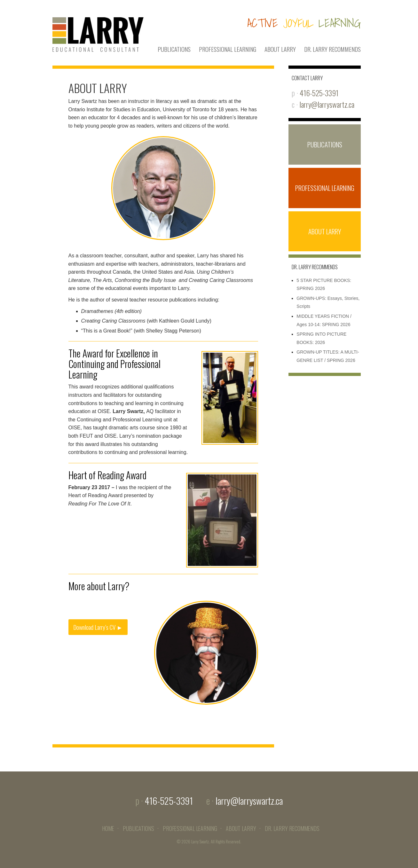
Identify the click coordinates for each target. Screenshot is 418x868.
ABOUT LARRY (280, 49)
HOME (108, 828)
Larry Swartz (200, 842)
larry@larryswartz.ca (327, 104)
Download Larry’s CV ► (98, 627)
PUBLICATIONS (174, 49)
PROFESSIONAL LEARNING (228, 49)
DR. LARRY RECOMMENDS (332, 49)
